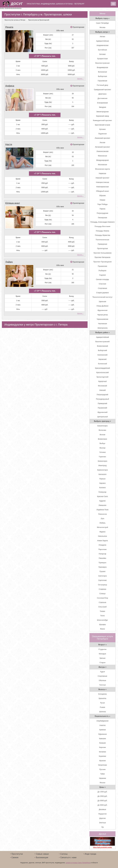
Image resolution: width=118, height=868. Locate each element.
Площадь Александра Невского (103, 222)
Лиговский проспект (103, 147)
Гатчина (102, 452)
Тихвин (102, 611)
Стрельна (102, 602)
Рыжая (103, 707)
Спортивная (102, 288)
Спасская (103, 284)
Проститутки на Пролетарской (39, 20)
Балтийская (103, 50)
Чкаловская (102, 324)
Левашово (102, 505)
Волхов (102, 435)
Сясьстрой (102, 607)
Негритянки (103, 765)
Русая (102, 703)
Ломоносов (103, 514)
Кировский (103, 359)
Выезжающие (42, 857)
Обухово (102, 195)
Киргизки (103, 747)
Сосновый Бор (102, 598)
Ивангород (102, 465)
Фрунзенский (102, 412)
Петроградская (102, 213)
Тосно (103, 616)
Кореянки (102, 756)
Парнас (103, 209)
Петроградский (102, 395)
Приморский (102, 403)
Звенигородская (102, 112)
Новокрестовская (102, 182)
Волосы (102, 689)
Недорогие (103, 814)
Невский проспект (102, 178)
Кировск (102, 483)
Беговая (102, 54)
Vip (103, 827)
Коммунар (103, 492)
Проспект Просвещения (102, 262)
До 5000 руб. (103, 801)
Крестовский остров (102, 125)
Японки (102, 783)
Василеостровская (102, 63)
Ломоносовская (102, 151)
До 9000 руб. (103, 805)
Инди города (90, 854)
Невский (102, 390)
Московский (102, 386)
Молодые (103, 654)
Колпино (103, 488)
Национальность (102, 716)
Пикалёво (103, 558)
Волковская (102, 72)
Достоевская (102, 98)
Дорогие (102, 818)
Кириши (103, 479)
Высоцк (103, 448)
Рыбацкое (102, 271)
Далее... (80, 78)
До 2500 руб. (103, 796)
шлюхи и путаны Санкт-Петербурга (78, 863)
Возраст (102, 645)
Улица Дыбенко (102, 306)
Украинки (102, 778)
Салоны (64, 854)
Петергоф (103, 554)
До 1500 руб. (103, 792)
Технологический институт (103, 297)
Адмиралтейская (102, 41)
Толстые (102, 685)
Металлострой (102, 527)
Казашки (102, 743)
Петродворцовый (103, 399)
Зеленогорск (103, 461)
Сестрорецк (102, 585)
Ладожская (102, 134)
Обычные (102, 680)
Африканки (102, 734)
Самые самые (42, 854)
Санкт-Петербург (102, 23)
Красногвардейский (102, 368)
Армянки (102, 730)
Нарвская (102, 173)
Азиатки (102, 725)
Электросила (103, 328)
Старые (102, 663)
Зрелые (102, 658)
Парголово (102, 549)
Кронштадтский (103, 377)
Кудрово (102, 501)
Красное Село (103, 496)
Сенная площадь (102, 279)
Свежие (15, 857)
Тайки (103, 774)
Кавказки (102, 738)
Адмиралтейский (102, 337)
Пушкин (102, 571)
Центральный (103, 417)
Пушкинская (102, 266)
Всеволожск (102, 439)
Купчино (102, 129)
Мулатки (103, 761)
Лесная (102, 143)
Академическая (102, 45)
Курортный (103, 381)
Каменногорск (102, 470)
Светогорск (103, 576)
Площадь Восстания (102, 226)
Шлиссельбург (102, 620)
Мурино (102, 532)
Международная (102, 160)
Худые (103, 672)
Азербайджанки (102, 721)
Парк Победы (103, 204)
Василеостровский (102, 342)
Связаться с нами (68, 857)
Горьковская (102, 81)
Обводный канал (102, 191)
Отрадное (102, 545)
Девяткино (102, 94)
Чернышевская (103, 319)
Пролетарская (78, 27)
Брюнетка (103, 698)
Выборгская (103, 76)
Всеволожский (102, 346)
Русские (102, 769)
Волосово (102, 430)
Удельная (102, 301)
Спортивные (102, 676)
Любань (103, 523)
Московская (102, 165)
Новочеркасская (102, 187)
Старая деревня (102, 293)
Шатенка (102, 712)
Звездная (102, 107)
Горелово (102, 457)
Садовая (103, 275)
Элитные (102, 823)
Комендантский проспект (102, 120)
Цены (102, 787)
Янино (102, 629)
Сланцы (102, 594)
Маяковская (102, 156)
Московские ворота (102, 169)
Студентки (102, 649)
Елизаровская (103, 103)
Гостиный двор (102, 85)
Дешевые (102, 809)
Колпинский (102, 364)
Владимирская (103, 67)
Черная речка (102, 315)
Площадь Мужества (102, 235)
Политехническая (102, 240)
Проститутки (17, 854)
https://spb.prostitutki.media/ (102, 847)
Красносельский (102, 372)
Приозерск (102, 567)
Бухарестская (102, 59)
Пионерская (102, 218)
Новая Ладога (102, 541)
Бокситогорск (102, 426)
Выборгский (103, 350)
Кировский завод (103, 116)
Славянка (102, 589)
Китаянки (103, 752)
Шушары (103, 624)
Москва (102, 27)
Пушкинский (103, 408)
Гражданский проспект (102, 90)
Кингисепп (102, 474)
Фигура (103, 667)
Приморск (102, 563)
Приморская (102, 244)
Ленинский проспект (102, 138)
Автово (102, 37)
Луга (103, 518)
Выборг (103, 443)
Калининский (102, 355)
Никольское (103, 536)
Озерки (102, 200)
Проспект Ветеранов (102, 257)
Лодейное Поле (102, 510)
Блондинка (102, 694)
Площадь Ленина (103, 231)
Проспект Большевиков (102, 253)
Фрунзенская (102, 310)
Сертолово (102, 580)
